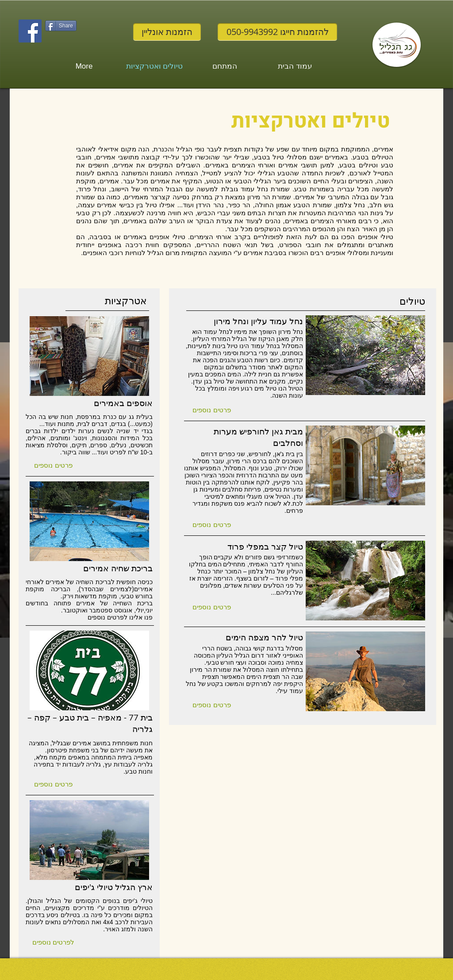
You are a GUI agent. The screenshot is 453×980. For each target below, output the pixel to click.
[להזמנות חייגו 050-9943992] (277, 32)
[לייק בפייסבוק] (62, 43)
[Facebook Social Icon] (30, 31)
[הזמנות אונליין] (167, 32)
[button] (53, 465)
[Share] (61, 26)
